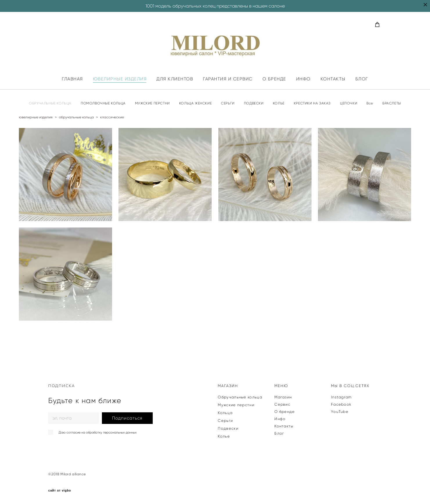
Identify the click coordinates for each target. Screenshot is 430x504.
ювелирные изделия (36, 117)
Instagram (341, 397)
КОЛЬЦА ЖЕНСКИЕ (195, 103)
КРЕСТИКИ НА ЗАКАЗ (312, 103)
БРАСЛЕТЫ (392, 103)
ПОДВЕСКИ (254, 103)
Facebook (341, 404)
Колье (224, 436)
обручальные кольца (76, 117)
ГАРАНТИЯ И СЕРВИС (228, 79)
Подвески (228, 428)
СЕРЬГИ (228, 103)
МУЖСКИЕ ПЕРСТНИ (152, 103)
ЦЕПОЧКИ (349, 103)
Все (370, 103)
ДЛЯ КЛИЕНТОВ (175, 79)
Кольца (225, 413)
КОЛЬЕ (279, 103)
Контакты (284, 426)
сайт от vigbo (60, 491)
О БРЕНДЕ (274, 79)
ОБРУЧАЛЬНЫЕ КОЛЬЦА (50, 103)
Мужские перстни (236, 405)
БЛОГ (362, 79)
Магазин (283, 397)
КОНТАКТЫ (333, 79)
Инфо (280, 419)
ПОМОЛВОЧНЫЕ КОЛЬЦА (103, 103)
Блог (279, 433)
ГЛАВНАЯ (72, 79)
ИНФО (303, 79)
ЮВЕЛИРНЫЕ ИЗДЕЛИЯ (120, 79)
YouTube (340, 412)
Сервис (282, 404)
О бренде (285, 412)
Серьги (225, 421)
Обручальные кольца (240, 397)
